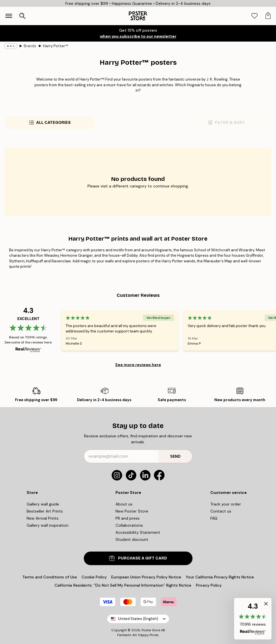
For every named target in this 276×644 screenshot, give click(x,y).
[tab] (254, 16)
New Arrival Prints (43, 518)
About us (124, 504)
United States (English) (138, 619)
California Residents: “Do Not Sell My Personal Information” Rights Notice (123, 585)
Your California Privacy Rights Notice (220, 577)
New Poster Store (132, 511)
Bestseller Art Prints (45, 511)
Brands (30, 46)
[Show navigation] (9, 16)
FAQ (214, 518)
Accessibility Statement (138, 532)
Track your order (226, 504)
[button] (253, 619)
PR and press (128, 518)
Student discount (132, 539)
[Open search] (22, 16)
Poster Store (151, 630)
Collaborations (129, 525)
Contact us (221, 511)
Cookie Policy (94, 577)
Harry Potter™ (55, 46)
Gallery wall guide (43, 504)
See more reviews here (138, 365)
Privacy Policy (209, 585)
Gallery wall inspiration (48, 525)
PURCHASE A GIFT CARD (138, 558)
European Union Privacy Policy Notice (146, 577)
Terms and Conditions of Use (50, 577)
